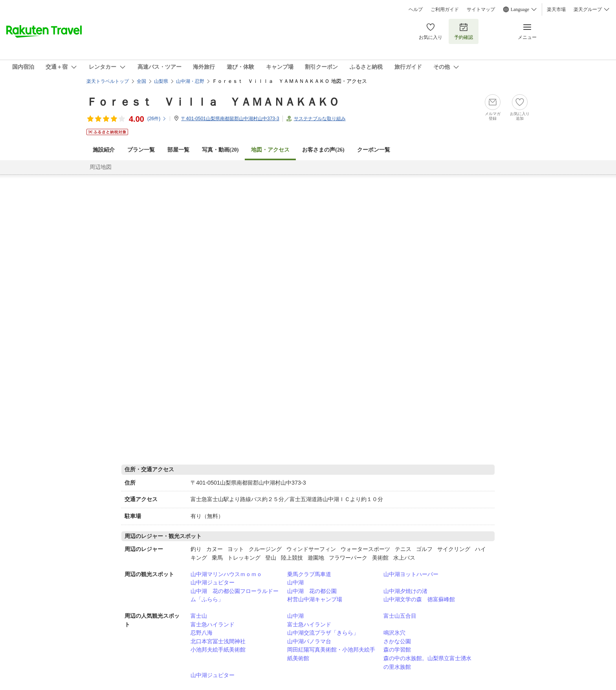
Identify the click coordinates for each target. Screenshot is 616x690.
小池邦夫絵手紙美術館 (218, 650)
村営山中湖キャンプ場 (315, 599)
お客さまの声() (323, 150)
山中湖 (295, 582)
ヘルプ (416, 9)
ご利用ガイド (445, 9)
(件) (157, 119)
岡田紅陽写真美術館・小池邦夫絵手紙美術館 (331, 654)
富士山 (199, 616)
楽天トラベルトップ (108, 81)
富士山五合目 (400, 616)
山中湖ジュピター (213, 582)
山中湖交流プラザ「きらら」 (323, 633)
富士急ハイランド (213, 624)
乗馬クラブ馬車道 (309, 574)
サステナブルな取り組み (320, 119)
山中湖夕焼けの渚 (405, 591)
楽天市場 (556, 9)
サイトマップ (481, 9)
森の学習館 (397, 650)
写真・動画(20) (220, 150)
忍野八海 (202, 633)
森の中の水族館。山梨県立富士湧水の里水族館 (427, 663)
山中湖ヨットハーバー (411, 574)
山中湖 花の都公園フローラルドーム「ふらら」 (235, 595)
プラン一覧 (141, 150)
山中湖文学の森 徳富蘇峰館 (419, 599)
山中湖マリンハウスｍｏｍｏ (226, 574)
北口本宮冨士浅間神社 (218, 641)
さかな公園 (397, 641)
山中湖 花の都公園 (312, 591)
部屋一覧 (178, 150)
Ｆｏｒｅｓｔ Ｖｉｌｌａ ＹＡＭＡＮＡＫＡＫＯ (213, 102)
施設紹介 (104, 150)
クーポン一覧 (374, 150)
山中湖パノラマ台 (309, 641)
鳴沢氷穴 (394, 633)
